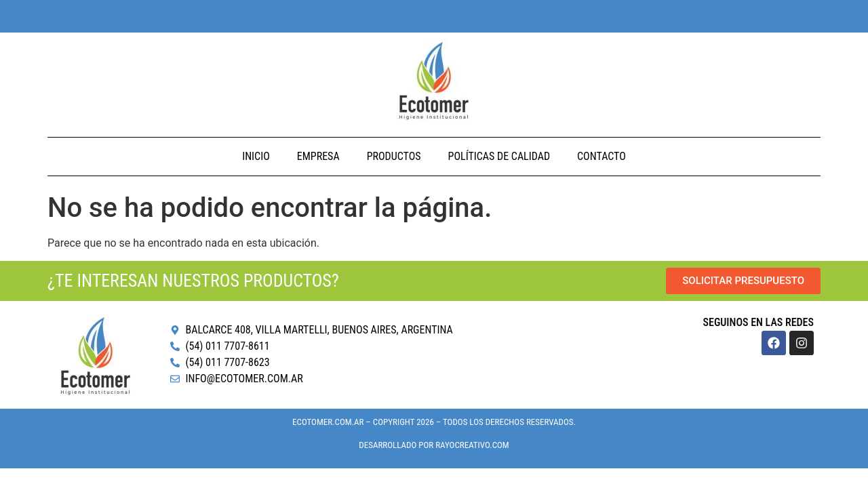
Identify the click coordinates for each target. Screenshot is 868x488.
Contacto (601, 156)
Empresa (318, 156)
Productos (394, 156)
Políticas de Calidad (499, 156)
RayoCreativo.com (472, 445)
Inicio (256, 156)
